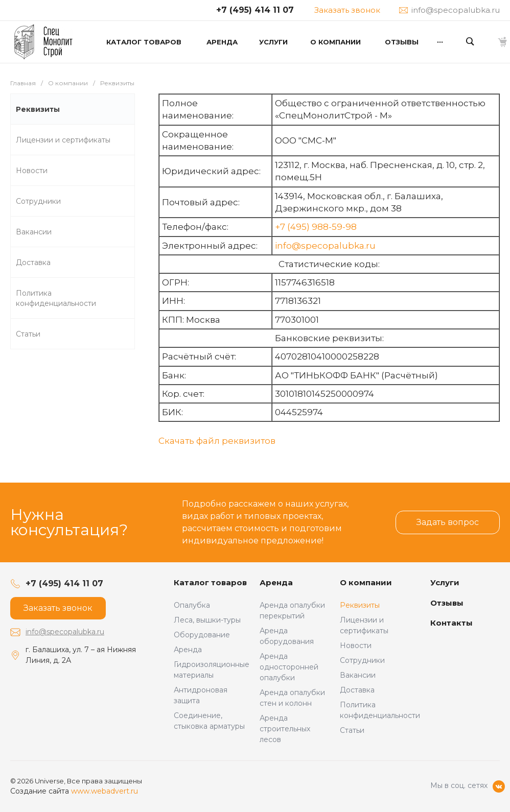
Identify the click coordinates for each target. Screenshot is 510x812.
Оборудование (202, 635)
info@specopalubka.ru (325, 246)
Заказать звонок (347, 10)
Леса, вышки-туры (207, 620)
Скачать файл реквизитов (217, 441)
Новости (356, 646)
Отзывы (447, 603)
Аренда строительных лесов (285, 729)
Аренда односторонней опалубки (289, 667)
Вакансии (358, 675)
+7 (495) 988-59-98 (316, 227)
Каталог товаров (210, 582)
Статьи (352, 730)
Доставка (357, 690)
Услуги (445, 582)
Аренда (188, 650)
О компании (366, 582)
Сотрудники (362, 660)
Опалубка (192, 605)
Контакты (451, 623)
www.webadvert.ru (105, 791)
